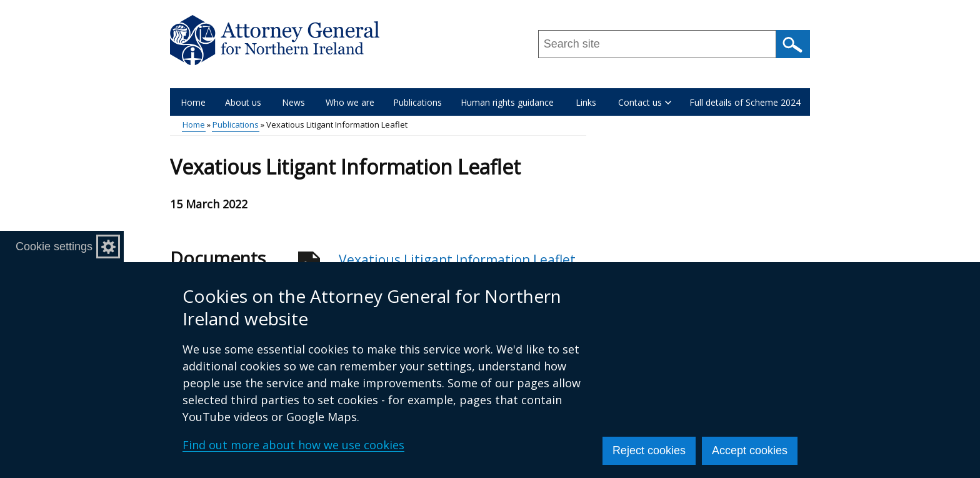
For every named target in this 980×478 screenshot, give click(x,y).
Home (193, 102)
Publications (417, 102)
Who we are (350, 102)
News (293, 102)
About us (243, 102)
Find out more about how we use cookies (293, 445)
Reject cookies (649, 450)
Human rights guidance (507, 102)
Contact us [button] (645, 102)
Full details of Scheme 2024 (745, 102)
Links (586, 102)
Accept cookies (750, 450)
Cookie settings (54, 247)
